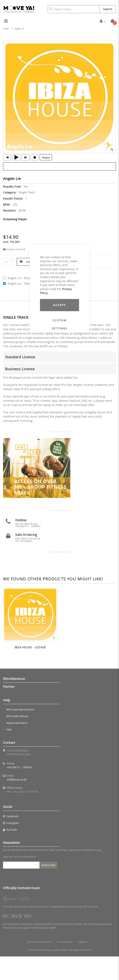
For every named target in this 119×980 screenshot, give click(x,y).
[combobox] (74, 9)
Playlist (46, 158)
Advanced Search (17, 746)
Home (6, 29)
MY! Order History (17, 740)
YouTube (10, 853)
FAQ (9, 753)
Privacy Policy (65, 965)
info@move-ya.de (17, 803)
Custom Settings (60, 320)
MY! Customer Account (20, 733)
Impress (83, 965)
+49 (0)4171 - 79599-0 (28, 549)
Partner (9, 710)
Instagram (11, 846)
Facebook (11, 840)
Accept (59, 305)
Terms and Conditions (39, 965)
